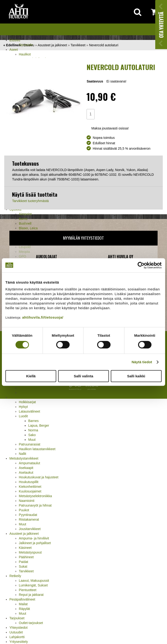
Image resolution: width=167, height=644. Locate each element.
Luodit (23, 416)
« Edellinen (12, 45)
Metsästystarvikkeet (24, 458)
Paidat (24, 562)
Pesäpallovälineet (22, 599)
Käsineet (25, 548)
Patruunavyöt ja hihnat (35, 505)
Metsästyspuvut (30, 552)
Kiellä (31, 376)
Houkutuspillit (29, 482)
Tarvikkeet (26, 571)
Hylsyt (23, 407)
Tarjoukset (17, 618)
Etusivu (15, 40)
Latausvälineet (29, 411)
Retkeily (15, 576)
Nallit (22, 454)
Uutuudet (16, 632)
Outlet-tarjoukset (31, 623)
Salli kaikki (136, 376)
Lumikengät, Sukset (33, 585)
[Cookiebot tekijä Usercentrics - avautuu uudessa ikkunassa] (141, 265)
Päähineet (26, 557)
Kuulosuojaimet (30, 491)
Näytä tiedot (142, 362)
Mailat (23, 604)
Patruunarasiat (30, 444)
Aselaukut (26, 472)
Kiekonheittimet (30, 487)
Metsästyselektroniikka (35, 496)
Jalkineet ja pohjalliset (35, 543)
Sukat (23, 566)
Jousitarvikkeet (30, 529)
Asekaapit (26, 468)
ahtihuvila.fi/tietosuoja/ (43, 317)
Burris (23, 219)
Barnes (33, 421)
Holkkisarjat (27, 402)
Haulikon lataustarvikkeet (37, 449)
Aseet (14, 50)
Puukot (24, 510)
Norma (33, 430)
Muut (32, 440)
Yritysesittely (19, 642)
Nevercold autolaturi (104, 45)
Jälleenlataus (19, 397)
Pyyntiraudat (28, 515)
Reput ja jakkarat (31, 595)
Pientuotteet (28, 590)
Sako (32, 435)
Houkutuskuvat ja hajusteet (39, 477)
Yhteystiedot (18, 628)
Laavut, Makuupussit (34, 581)
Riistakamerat (29, 519)
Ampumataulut (29, 463)
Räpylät (24, 609)
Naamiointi (27, 501)
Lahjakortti (17, 637)
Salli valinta (84, 376)
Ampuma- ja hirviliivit (34, 538)
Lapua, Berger (39, 425)
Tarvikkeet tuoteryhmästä (30, 201)
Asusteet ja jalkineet (24, 534)
